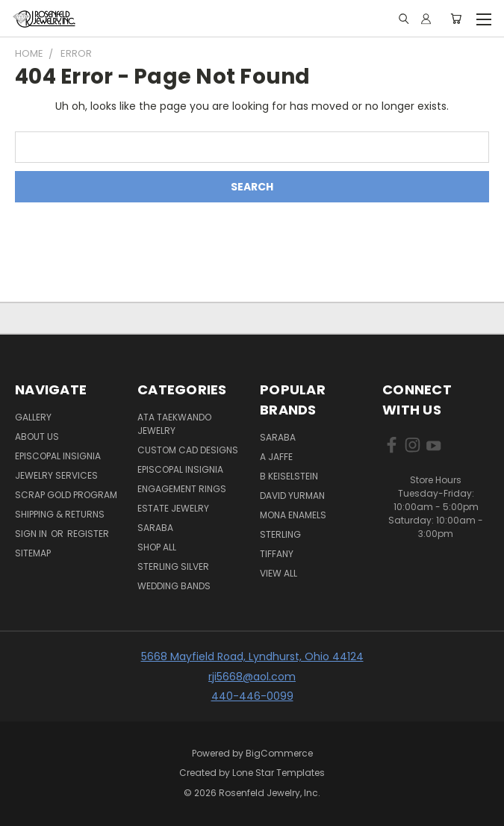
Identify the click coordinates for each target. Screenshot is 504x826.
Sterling (280, 534)
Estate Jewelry (173, 508)
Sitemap (33, 553)
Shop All (157, 547)
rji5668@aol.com (252, 677)
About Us (37, 437)
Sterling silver (173, 566)
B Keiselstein (289, 476)
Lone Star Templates (279, 773)
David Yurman (292, 496)
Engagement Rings (182, 489)
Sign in (32, 534)
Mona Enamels (293, 515)
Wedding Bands (174, 586)
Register (88, 534)
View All (279, 573)
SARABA (278, 437)
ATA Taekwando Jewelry (174, 424)
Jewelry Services (56, 475)
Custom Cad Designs (188, 450)
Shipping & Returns (60, 514)
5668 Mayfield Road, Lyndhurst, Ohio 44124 (252, 656)
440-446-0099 (252, 696)
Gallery (33, 417)
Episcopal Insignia (58, 456)
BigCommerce (279, 753)
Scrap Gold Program (66, 495)
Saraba (155, 528)
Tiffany (277, 554)
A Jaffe (276, 457)
